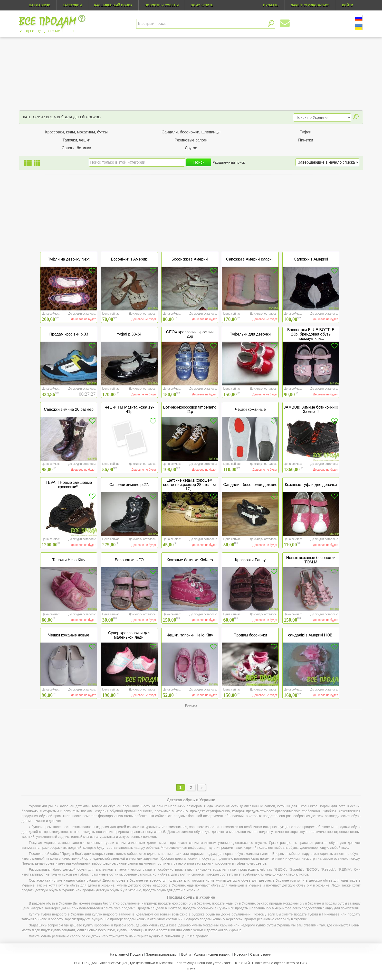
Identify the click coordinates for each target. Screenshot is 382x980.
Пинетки (306, 140)
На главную (39, 5)
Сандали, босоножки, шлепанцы (191, 132)
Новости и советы (162, 5)
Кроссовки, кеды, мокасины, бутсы (76, 132)
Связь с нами (261, 954)
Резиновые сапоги (191, 140)
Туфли (306, 132)
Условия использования (212, 954)
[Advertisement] (191, 74)
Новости (241, 954)
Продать (137, 954)
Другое (191, 148)
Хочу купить (202, 5)
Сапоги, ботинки (76, 148)
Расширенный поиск (113, 5)
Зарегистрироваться (162, 954)
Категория (33, 117)
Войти (186, 954)
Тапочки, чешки (76, 140)
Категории (72, 5)
